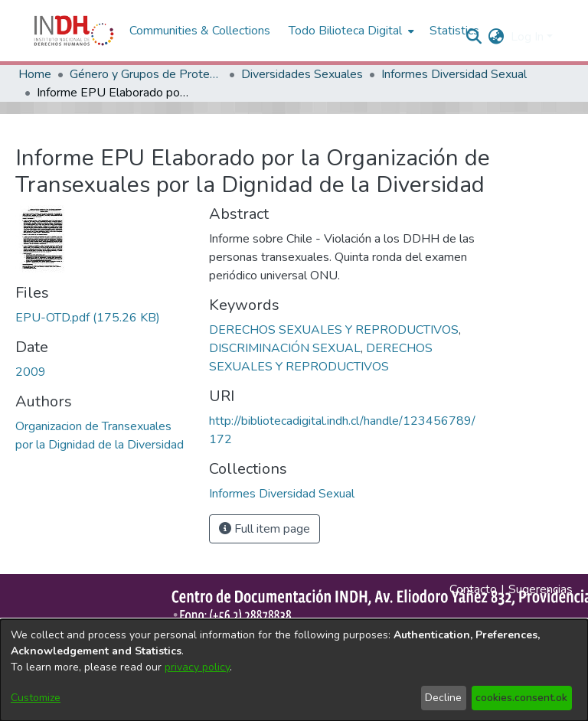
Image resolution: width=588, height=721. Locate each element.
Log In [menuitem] (527, 37)
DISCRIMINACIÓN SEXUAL (285, 348)
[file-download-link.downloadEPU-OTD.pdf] (88, 318)
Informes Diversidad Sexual (454, 74)
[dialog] (294, 670)
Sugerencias (541, 589)
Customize (36, 698)
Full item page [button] (265, 529)
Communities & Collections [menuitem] (200, 31)
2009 (31, 372)
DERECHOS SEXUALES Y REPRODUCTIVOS (334, 330)
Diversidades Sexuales (302, 74)
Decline (443, 698)
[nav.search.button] (474, 37)
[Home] (74, 31)
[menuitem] (497, 37)
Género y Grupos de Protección (146, 74)
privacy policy (197, 667)
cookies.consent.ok (521, 698)
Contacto (473, 589)
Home (35, 74)
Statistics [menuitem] (454, 31)
